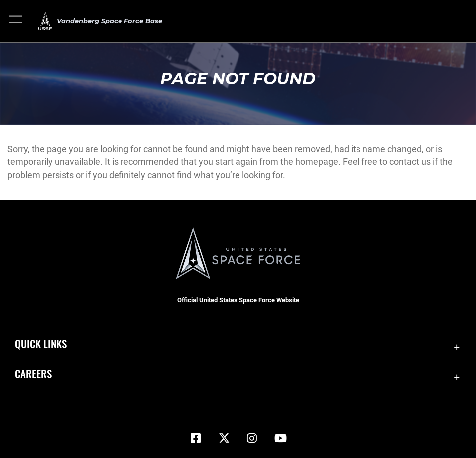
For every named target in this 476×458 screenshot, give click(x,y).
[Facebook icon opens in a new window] (196, 438)
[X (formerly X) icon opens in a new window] (224, 438)
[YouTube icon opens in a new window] (280, 438)
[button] (16, 21)
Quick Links (41, 343)
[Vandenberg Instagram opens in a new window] (252, 438)
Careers (33, 373)
